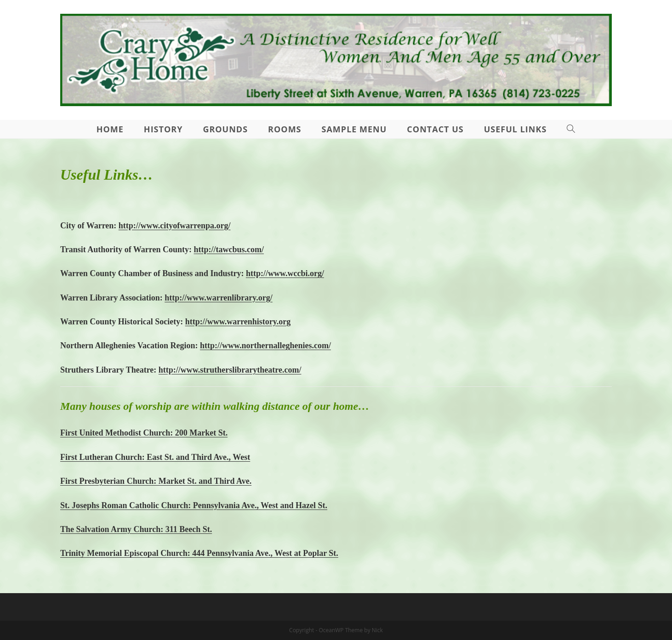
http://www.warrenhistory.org (238, 322)
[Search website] (571, 129)
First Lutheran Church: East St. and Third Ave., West (155, 457)
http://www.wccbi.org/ (285, 273)
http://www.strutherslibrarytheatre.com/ (230, 370)
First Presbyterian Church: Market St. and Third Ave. (156, 481)
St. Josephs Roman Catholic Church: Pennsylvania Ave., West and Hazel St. (194, 505)
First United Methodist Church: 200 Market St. (144, 433)
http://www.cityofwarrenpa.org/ (175, 226)
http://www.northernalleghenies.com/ (265, 345)
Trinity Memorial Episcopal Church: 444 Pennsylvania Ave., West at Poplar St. (199, 553)
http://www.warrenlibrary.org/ (219, 298)
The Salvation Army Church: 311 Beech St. (136, 529)
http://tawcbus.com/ (229, 249)
